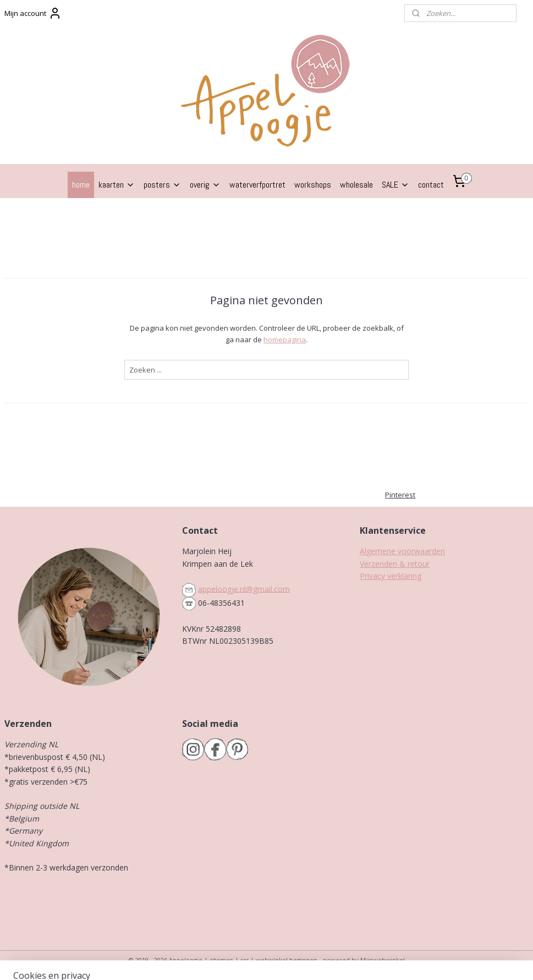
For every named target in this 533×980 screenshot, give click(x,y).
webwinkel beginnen (287, 960)
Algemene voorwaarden (402, 551)
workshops (313, 185)
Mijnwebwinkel (383, 960)
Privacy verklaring (391, 576)
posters (162, 185)
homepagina (285, 340)
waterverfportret (257, 185)
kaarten (117, 185)
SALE (395, 185)
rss (244, 960)
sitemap (221, 960)
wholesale (356, 185)
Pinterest (400, 495)
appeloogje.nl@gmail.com (244, 588)
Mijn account (33, 13)
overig (205, 185)
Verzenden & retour (395, 564)
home (81, 185)
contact (431, 185)
